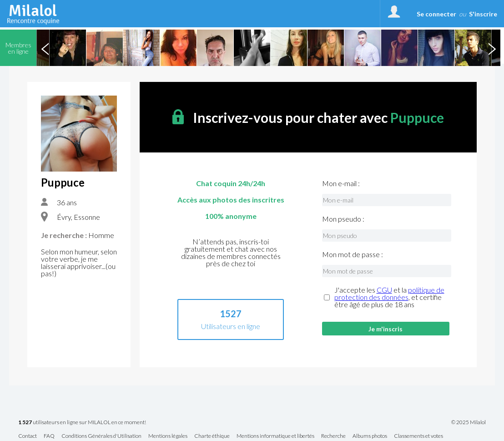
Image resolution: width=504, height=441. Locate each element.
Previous (45, 48)
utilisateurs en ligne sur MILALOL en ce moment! (82, 423)
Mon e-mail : (341, 183)
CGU (384, 290)
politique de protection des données (389, 293)
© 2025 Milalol (469, 422)
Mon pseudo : (343, 219)
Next (492, 48)
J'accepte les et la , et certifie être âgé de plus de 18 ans (389, 297)
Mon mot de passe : (353, 254)
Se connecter (436, 14)
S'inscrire (483, 14)
